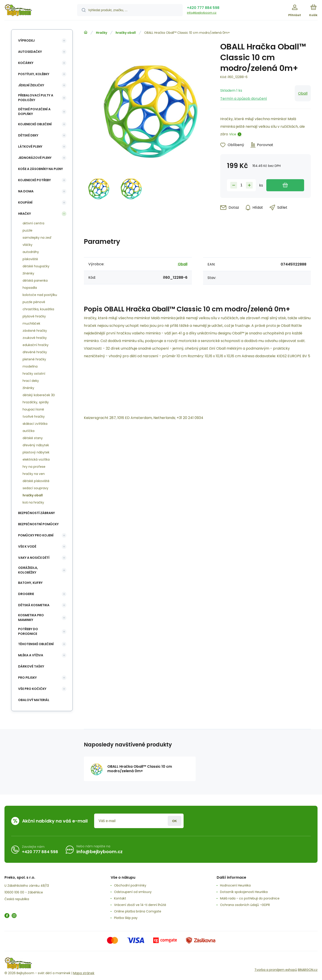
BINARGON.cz (308, 970)
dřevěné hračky (35, 352)
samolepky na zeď (37, 238)
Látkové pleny (30, 147)
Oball (303, 93)
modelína (30, 366)
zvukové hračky (35, 338)
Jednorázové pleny (35, 158)
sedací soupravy (35, 488)
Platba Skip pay (126, 918)
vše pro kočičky (32, 689)
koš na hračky (33, 502)
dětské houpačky (36, 266)
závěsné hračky (35, 331)
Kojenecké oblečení (35, 124)
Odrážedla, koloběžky (28, 570)
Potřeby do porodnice (28, 631)
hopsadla (30, 288)
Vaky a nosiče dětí (34, 558)
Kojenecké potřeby (34, 180)
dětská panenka (35, 281)
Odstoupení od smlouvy (133, 892)
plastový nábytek (36, 452)
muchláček (31, 323)
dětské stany (33, 438)
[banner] (35, 11)
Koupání (25, 202)
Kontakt (120, 898)
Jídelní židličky (31, 85)
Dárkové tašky (31, 666)
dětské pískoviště (36, 481)
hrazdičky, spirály (36, 402)
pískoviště (30, 259)
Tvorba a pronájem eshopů (276, 970)
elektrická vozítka (36, 459)
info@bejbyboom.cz (202, 13)
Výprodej (26, 40)
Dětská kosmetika (34, 605)
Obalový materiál (34, 700)
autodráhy (31, 252)
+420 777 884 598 (203, 8)
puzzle (28, 230)
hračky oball (126, 33)
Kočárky (26, 63)
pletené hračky (34, 359)
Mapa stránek (84, 973)
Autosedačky (30, 52)
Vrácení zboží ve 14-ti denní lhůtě (140, 905)
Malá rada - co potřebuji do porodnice (250, 898)
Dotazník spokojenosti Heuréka (244, 892)
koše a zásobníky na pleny (40, 169)
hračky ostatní (34, 374)
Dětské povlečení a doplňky (34, 112)
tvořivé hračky (34, 417)
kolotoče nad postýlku (40, 295)
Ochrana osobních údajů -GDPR (245, 905)
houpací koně (33, 409)
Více (233, 134)
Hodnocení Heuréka (235, 885)
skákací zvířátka (35, 424)
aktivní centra (33, 223)
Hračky (102, 33)
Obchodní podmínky (130, 885)
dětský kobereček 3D (39, 395)
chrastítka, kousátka (38, 309)
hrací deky (31, 381)
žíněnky (28, 273)
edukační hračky (36, 345)
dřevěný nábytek (36, 445)
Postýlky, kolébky (34, 74)
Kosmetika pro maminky (31, 618)
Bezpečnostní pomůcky (38, 524)
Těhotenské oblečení (36, 644)
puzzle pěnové (34, 302)
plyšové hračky (34, 316)
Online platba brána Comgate (138, 911)
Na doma (26, 191)
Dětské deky (28, 135)
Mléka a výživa (31, 655)
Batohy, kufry (30, 583)
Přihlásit (175, 821)
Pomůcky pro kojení (36, 535)
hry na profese (34, 467)
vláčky (28, 245)
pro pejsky (27, 678)
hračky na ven (34, 474)
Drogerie (26, 594)
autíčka (29, 431)
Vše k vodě (27, 546)
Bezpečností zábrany (36, 513)
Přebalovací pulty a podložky (36, 98)
